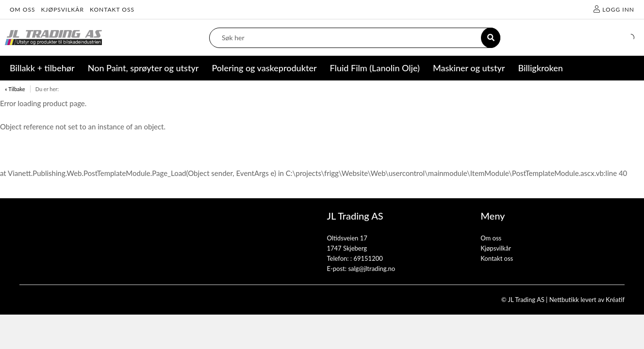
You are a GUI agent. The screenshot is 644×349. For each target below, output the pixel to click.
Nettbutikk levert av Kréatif (587, 300)
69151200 (368, 258)
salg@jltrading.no (372, 269)
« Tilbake (15, 89)
